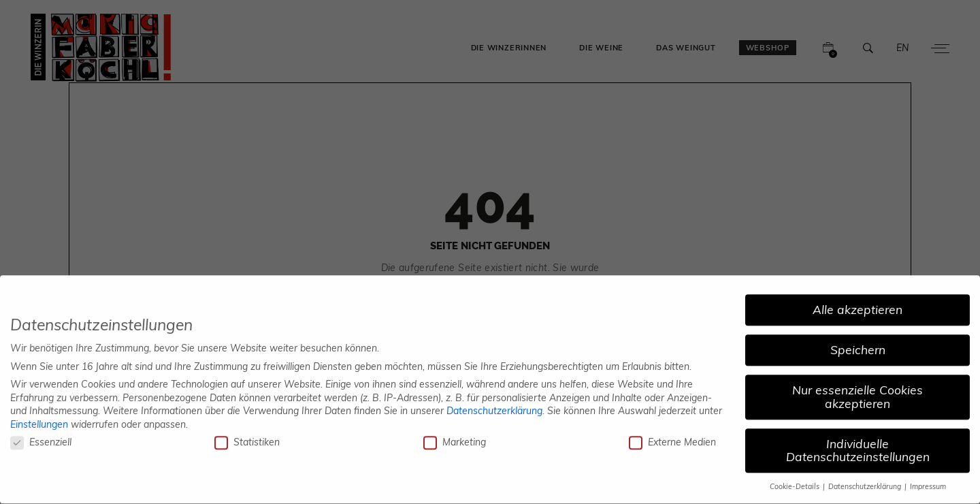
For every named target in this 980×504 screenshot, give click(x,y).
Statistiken (247, 437)
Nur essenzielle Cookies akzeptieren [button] (857, 391)
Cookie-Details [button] (796, 481)
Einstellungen (39, 418)
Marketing (455, 437)
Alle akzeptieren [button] (857, 304)
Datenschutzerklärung (494, 405)
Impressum (928, 481)
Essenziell (41, 437)
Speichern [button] (858, 344)
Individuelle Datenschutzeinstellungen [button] (858, 444)
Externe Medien (672, 437)
